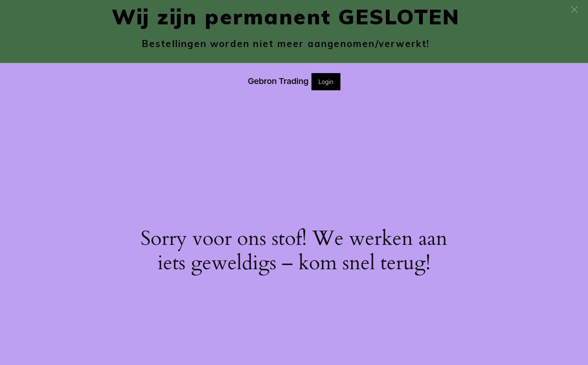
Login (326, 82)
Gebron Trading (278, 81)
